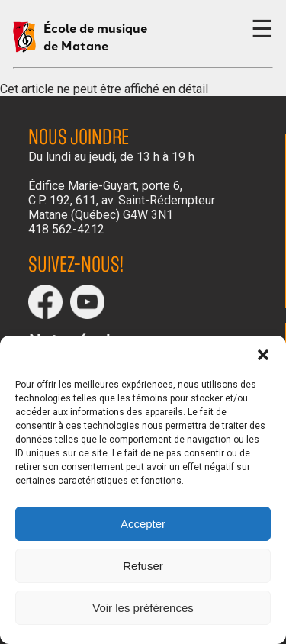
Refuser (143, 566)
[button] (263, 355)
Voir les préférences (143, 608)
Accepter (143, 524)
